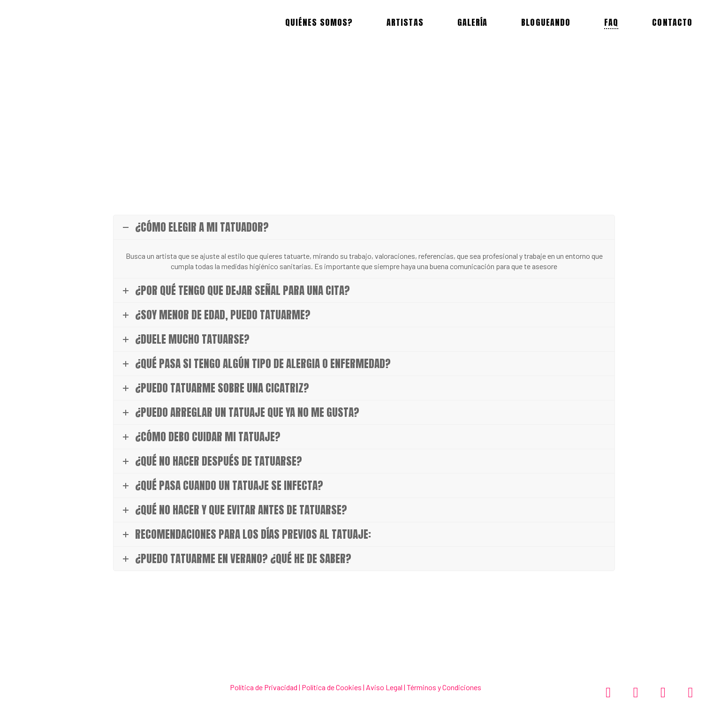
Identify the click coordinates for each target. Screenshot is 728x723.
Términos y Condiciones (444, 687)
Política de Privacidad (264, 687)
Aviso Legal (383, 687)
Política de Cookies (332, 687)
